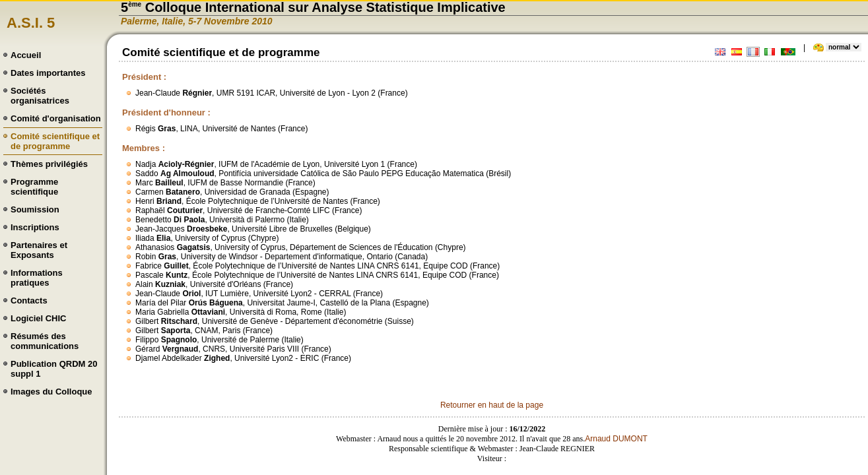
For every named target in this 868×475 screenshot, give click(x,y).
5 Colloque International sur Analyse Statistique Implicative (313, 7)
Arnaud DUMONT (616, 439)
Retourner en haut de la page (492, 405)
